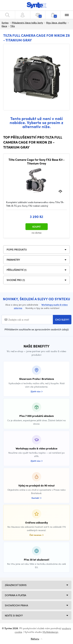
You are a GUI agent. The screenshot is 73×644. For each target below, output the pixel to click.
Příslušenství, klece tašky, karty (27, 23)
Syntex (5, 23)
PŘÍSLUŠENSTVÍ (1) (17, 270)
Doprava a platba (15, 595)
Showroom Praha (16, 605)
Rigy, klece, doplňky (56, 23)
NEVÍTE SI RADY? (14, 615)
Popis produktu (17, 250)
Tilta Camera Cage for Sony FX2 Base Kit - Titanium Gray (37, 161)
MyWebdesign (50, 632)
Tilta (13, 26)
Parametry (13, 260)
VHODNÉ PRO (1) (16, 280)
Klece (4, 26)
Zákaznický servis (16, 585)
